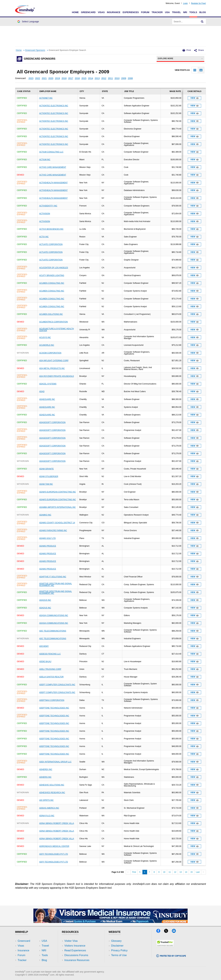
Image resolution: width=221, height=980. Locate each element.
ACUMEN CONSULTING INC (52, 283)
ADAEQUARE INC (47, 399)
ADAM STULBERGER (49, 476)
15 (192, 872)
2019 (57, 78)
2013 (97, 78)
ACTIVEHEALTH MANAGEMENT (53, 183)
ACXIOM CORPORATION (50, 353)
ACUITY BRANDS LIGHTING (52, 275)
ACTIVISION (45, 214)
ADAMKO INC (45, 515)
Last (198, 872)
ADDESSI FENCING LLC (50, 654)
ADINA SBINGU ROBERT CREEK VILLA (57, 823)
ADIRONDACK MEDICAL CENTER (54, 846)
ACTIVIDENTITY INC (48, 206)
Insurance (114, 12)
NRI (185, 12)
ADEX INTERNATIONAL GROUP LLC (55, 762)
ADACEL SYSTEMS (48, 384)
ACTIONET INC (46, 98)
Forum (145, 12)
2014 (91, 78)
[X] (168, 932)
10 (164, 872)
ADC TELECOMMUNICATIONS (53, 631)
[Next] (204, 872)
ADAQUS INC (45, 600)
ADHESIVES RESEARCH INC (52, 793)
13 (181, 872)
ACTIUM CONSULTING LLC (51, 152)
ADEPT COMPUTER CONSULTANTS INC (57, 685)
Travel (176, 12)
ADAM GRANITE (46, 469)
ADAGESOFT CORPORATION (52, 422)
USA (167, 12)
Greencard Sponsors (35, 50)
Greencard (88, 12)
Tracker (157, 12)
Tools (193, 12)
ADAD (42, 391)
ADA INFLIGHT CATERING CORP (54, 361)
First (134, 872)
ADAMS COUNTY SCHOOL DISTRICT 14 (57, 523)
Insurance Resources (77, 960)
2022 (38, 78)
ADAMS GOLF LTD (47, 538)
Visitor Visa (71, 941)
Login (185, 3)
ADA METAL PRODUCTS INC (52, 368)
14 (186, 872)
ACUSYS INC (45, 337)
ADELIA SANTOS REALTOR (51, 677)
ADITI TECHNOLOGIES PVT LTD (54, 854)
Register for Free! (199, 3)
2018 (64, 78)
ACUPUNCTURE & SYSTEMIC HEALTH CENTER (56, 330)
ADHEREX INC (46, 769)
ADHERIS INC (45, 777)
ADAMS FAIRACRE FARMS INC (53, 530)
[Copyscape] (171, 956)
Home (75, 12)
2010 (117, 78)
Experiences (131, 12)
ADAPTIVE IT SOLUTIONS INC (53, 577)
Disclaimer (117, 946)
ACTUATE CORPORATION (51, 244)
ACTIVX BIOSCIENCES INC (51, 229)
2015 (84, 78)
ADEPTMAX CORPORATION (52, 700)
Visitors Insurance (75, 946)
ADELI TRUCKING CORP (50, 669)
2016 (77, 78)
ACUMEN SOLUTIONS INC (51, 314)
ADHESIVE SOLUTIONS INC (52, 785)
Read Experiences (75, 950)
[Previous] (128, 872)
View (194, 98)
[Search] (202, 22)
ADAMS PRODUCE (48, 546)
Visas (101, 12)
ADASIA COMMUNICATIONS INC (54, 615)
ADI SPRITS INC (46, 800)
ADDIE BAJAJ (45, 662)
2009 (124, 78)
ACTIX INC (44, 237)
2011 (110, 78)
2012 (104, 78)
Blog (203, 12)
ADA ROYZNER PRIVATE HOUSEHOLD (56, 376)
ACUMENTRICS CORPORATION (53, 322)
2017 (71, 78)
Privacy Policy (119, 950)
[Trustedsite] (165, 946)
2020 (51, 78)
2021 (44, 78)
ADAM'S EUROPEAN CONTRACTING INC (57, 492)
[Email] (175, 932)
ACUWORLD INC (47, 345)
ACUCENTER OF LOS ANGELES (54, 268)
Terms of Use (119, 955)
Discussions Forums (76, 955)
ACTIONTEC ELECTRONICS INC (54, 106)
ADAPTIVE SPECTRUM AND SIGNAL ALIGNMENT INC (55, 585)
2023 (31, 78)
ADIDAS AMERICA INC (49, 808)
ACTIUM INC (45, 160)
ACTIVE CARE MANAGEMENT (53, 167)
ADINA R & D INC (47, 816)
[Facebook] (160, 932)
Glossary (116, 941)
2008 (130, 78)
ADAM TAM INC (46, 484)
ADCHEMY (44, 646)
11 (170, 872)
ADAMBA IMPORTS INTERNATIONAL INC (57, 507)
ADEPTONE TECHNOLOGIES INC (54, 708)
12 (175, 872)
